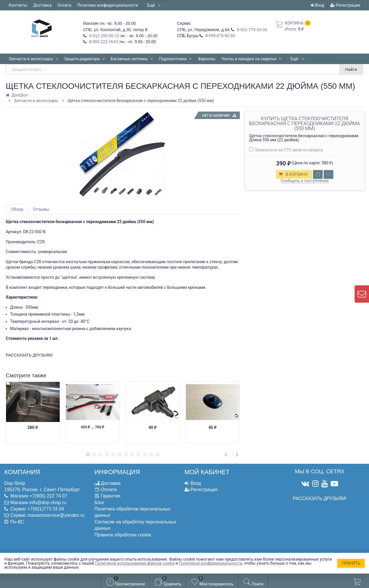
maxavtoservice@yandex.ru (56, 515)
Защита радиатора (85, 59)
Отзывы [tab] (41, 209)
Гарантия (111, 496)
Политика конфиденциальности (108, 5)
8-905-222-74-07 (103, 42)
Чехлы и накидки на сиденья (252, 59)
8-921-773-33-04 (251, 30)
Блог (100, 503)
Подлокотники (176, 59)
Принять (351, 563)
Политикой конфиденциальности (210, 563)
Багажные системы (132, 59)
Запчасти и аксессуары (33, 59)
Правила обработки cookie (123, 535)
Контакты (18, 5)
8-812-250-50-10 (104, 36)
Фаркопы (207, 59)
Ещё (154, 5)
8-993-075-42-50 (220, 36)
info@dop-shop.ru (48, 503)
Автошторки (302, 59)
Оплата (65, 5)
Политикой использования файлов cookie (135, 563)
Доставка (42, 5)
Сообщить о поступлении (305, 181)
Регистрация (345, 5)
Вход (318, 5)
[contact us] (362, 294)
